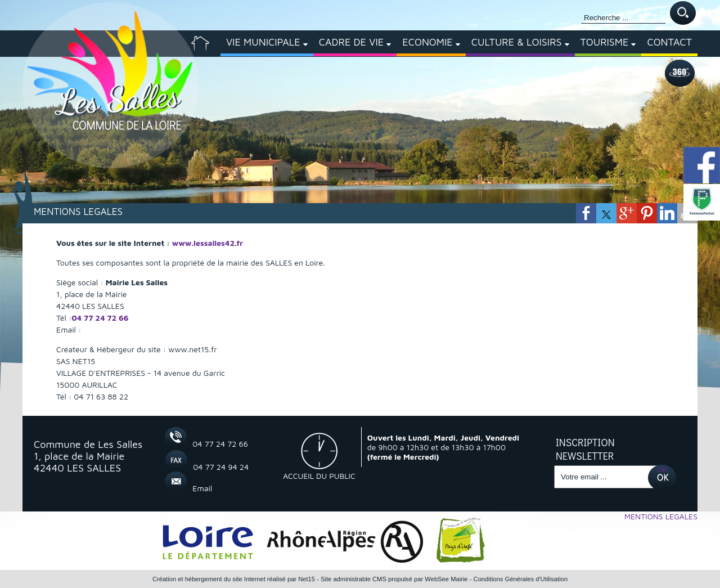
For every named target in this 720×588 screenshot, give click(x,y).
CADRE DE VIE (352, 42)
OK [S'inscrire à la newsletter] (662, 469)
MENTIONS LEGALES (661, 516)
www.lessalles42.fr (208, 243)
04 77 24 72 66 (100, 318)
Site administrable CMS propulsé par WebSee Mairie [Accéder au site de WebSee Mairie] (394, 579)
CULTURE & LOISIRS (517, 42)
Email (202, 488)
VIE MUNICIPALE (263, 42)
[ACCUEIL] (200, 43)
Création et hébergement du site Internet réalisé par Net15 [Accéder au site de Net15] (234, 579)
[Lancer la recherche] (683, 14)
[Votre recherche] (623, 18)
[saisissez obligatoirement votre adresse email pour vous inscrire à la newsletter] (606, 477)
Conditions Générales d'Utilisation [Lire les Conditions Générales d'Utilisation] (521, 579)
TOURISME (605, 42)
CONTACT (669, 42)
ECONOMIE (427, 42)
